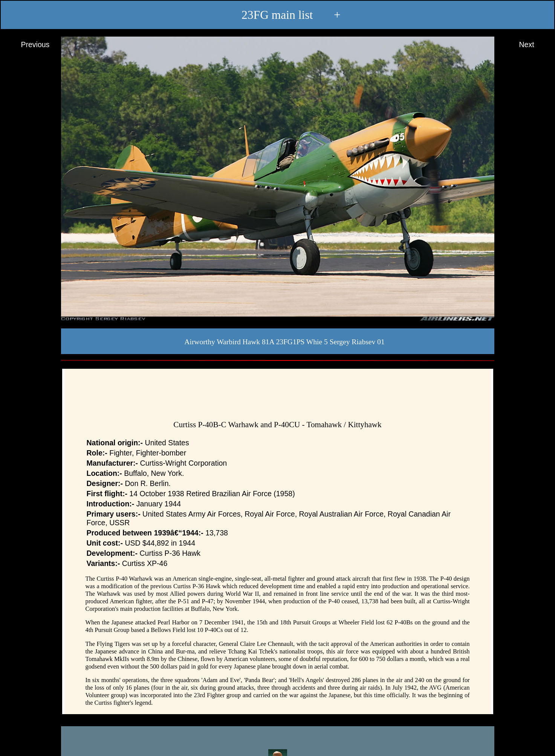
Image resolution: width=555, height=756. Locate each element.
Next (534, 45)
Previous (28, 45)
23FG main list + (277, 15)
